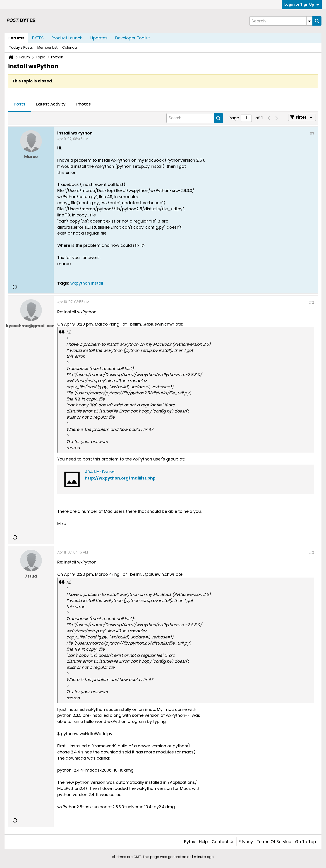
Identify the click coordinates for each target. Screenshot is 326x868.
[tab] (20, 104)
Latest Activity (51, 104)
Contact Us (223, 842)
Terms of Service (274, 842)
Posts (20, 104)
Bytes (190, 842)
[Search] (281, 21)
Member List (48, 47)
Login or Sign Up (302, 4)
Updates (99, 38)
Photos (84, 104)
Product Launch (67, 38)
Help (203, 842)
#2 (311, 302)
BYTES (38, 38)
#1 (312, 133)
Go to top (306, 842)
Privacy (246, 842)
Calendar (70, 47)
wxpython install (87, 283)
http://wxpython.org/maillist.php (120, 478)
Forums (16, 38)
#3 (311, 553)
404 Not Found (100, 472)
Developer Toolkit (133, 38)
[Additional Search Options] (309, 21)
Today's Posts (21, 47)
